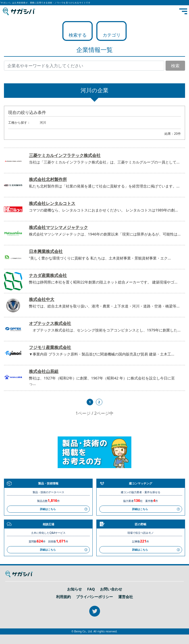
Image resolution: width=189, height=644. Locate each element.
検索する (78, 35)
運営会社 (126, 597)
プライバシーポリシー (95, 597)
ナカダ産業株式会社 (48, 275)
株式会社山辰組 (44, 371)
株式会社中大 (42, 299)
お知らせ (74, 589)
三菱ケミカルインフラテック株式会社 (65, 155)
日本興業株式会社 (46, 251)
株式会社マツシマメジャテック (58, 227)
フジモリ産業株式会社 (50, 347)
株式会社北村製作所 (48, 179)
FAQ (91, 589)
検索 (175, 66)
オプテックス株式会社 (50, 323)
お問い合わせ (111, 589)
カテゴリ (112, 35)
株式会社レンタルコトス (52, 203)
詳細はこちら (48, 509)
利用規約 (63, 597)
